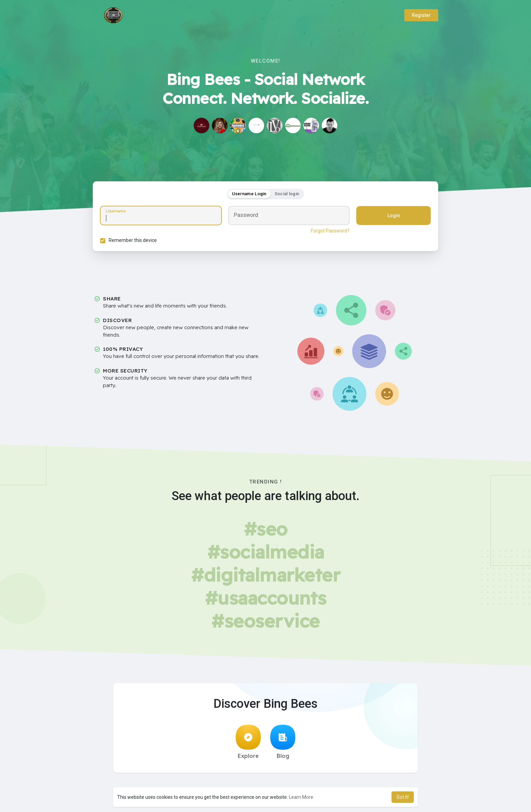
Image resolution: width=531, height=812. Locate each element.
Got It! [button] (403, 797)
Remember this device (134, 241)
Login (393, 217)
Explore (248, 744)
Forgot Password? (329, 232)
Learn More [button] (301, 797)
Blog (283, 744)
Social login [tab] (287, 195)
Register (421, 15)
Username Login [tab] (249, 195)
